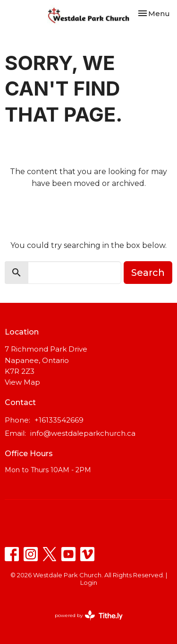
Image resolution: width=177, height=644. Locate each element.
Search (148, 273)
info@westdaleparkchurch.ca (83, 433)
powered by (89, 615)
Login (89, 583)
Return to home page (89, 210)
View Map (22, 382)
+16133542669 (59, 420)
